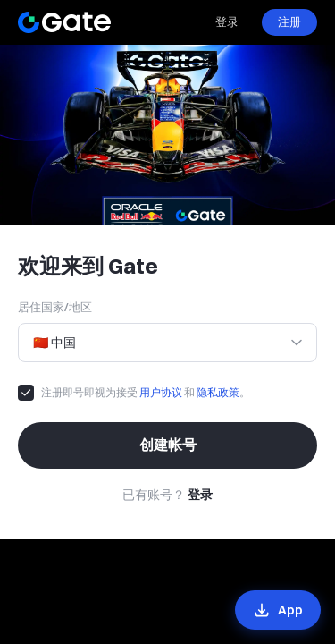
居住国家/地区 (55, 307)
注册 (289, 21)
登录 (227, 21)
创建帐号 (168, 445)
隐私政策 (218, 392)
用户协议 (161, 392)
